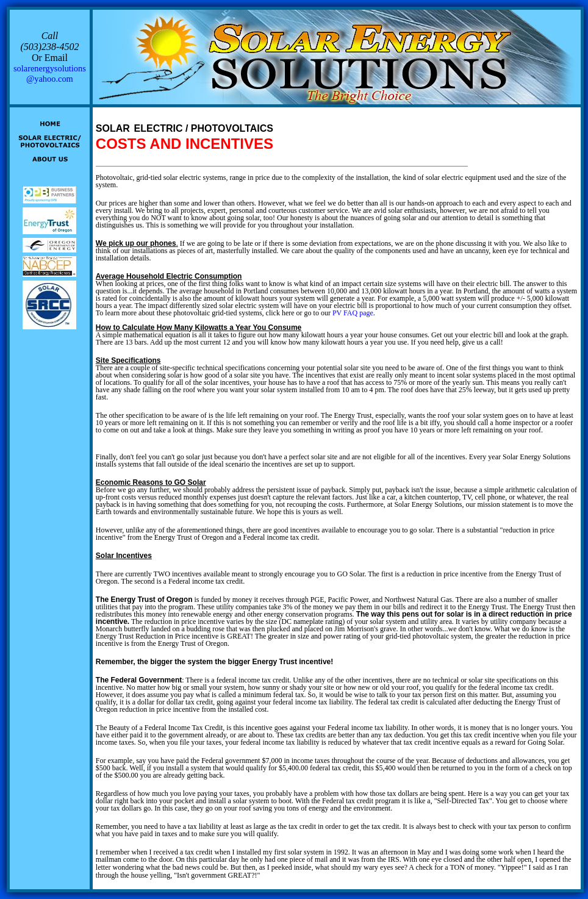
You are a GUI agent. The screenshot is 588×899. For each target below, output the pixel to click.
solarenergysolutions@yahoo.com (50, 73)
